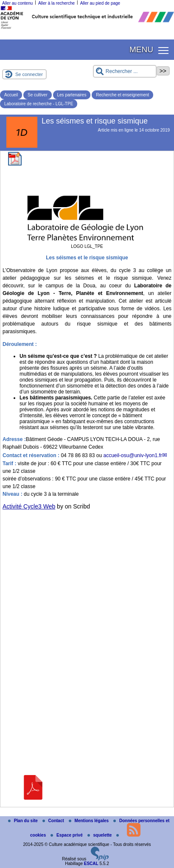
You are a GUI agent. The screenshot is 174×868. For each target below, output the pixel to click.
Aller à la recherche (56, 3)
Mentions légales (89, 821)
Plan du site (24, 821)
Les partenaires (72, 95)
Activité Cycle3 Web (29, 506)
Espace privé (67, 835)
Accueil (11, 95)
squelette (100, 835)
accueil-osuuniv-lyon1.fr (132, 455)
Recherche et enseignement (122, 95)
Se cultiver (38, 95)
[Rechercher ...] (125, 71)
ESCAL (91, 864)
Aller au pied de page (100, 3)
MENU (141, 49)
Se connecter (29, 74)
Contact (54, 821)
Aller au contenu (17, 3)
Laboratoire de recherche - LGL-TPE (39, 104)
